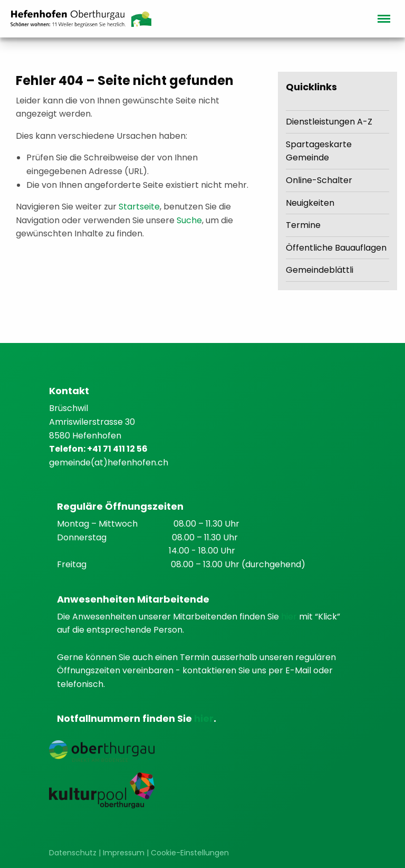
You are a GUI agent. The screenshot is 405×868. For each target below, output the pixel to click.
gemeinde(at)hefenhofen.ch (109, 462)
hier (290, 617)
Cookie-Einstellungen (190, 853)
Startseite (139, 207)
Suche (189, 220)
